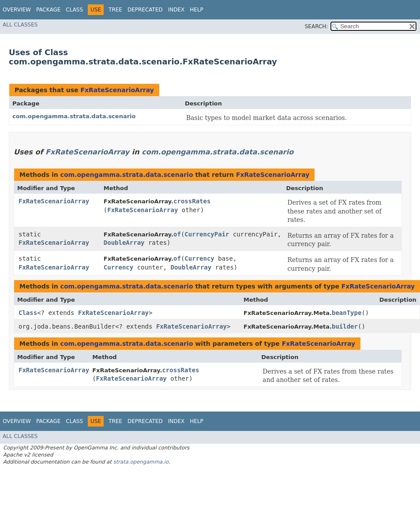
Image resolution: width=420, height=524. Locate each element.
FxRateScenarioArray (117, 90)
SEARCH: (317, 26)
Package (48, 10)
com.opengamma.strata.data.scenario (74, 116)
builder (345, 326)
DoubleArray (124, 243)
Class (74, 10)
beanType (347, 313)
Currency (199, 258)
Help (197, 10)
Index (176, 10)
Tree (115, 10)
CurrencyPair (207, 234)
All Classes (20, 25)
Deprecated (145, 10)
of (177, 234)
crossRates (192, 201)
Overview (17, 10)
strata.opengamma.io (141, 462)
